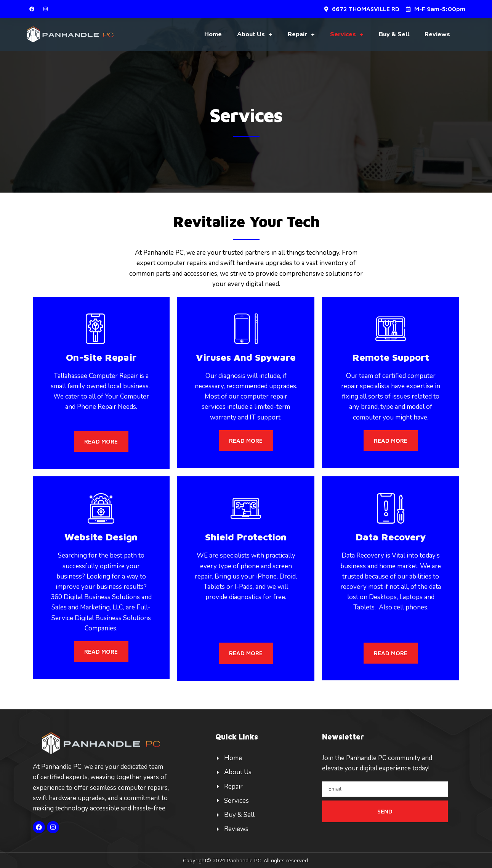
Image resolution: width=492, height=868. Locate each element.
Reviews (437, 34)
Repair (301, 34)
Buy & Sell (394, 34)
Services (347, 34)
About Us (255, 34)
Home (213, 34)
